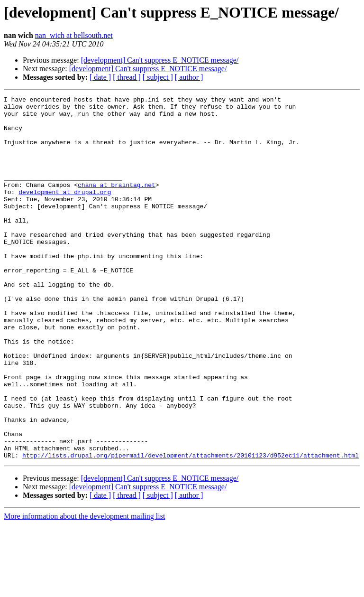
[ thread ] (127, 77)
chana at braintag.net (117, 203)
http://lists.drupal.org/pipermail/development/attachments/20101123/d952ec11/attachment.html (191, 528)
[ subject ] (158, 77)
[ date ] (100, 77)
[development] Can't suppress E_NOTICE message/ (160, 60)
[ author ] (189, 77)
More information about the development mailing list (84, 589)
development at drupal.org (65, 212)
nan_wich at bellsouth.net (74, 35)
